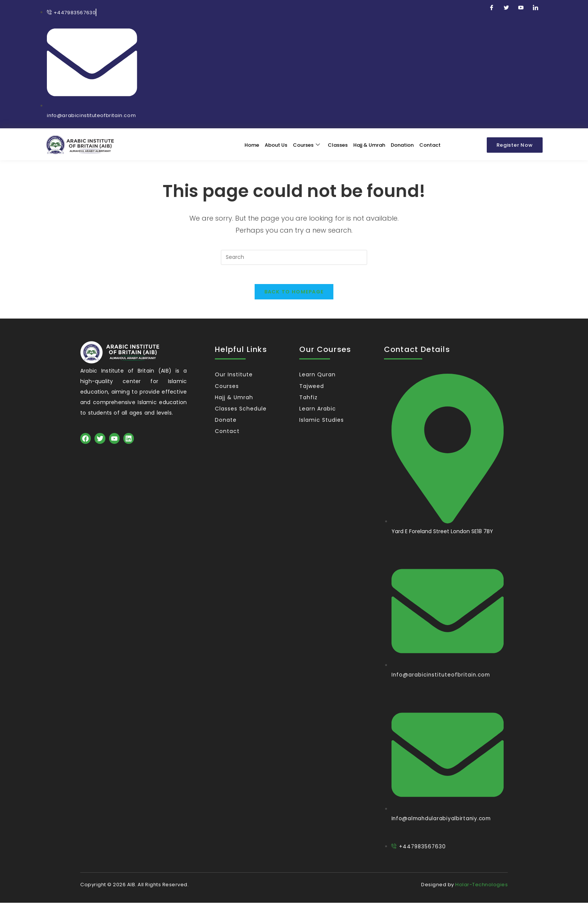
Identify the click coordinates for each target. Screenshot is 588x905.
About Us (275, 144)
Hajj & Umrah (368, 144)
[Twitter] (506, 8)
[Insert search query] (294, 256)
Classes (337, 144)
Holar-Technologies (481, 887)
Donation (401, 144)
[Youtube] (521, 8)
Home (251, 144)
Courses (306, 144)
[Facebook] (492, 8)
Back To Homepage (294, 294)
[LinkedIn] (535, 8)
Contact (429, 144)
